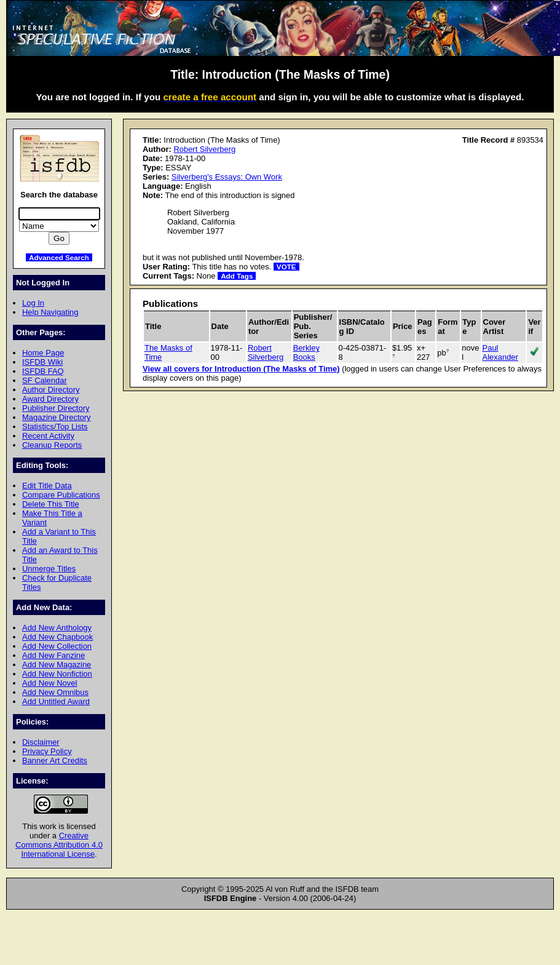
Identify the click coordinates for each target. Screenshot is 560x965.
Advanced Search (59, 257)
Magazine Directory (57, 417)
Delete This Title (51, 504)
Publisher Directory (56, 408)
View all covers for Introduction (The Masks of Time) (241, 369)
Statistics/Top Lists (55, 427)
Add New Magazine (57, 665)
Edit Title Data (47, 486)
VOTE (286, 267)
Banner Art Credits (55, 760)
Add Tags (237, 276)
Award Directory (50, 399)
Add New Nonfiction (57, 674)
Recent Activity (48, 436)
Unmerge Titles (49, 569)
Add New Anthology (57, 628)
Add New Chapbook (57, 637)
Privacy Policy (47, 751)
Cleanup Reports (52, 445)
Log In (33, 303)
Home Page (43, 353)
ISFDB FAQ (43, 371)
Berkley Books (306, 352)
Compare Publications (61, 495)
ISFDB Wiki (42, 362)
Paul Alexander (500, 352)
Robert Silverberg (204, 149)
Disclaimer (41, 742)
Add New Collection (57, 646)
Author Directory (51, 390)
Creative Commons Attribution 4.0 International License (59, 845)
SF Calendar (45, 380)
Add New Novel (49, 683)
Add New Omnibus (55, 692)
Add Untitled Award (56, 701)
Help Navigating (50, 312)
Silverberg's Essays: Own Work (227, 177)
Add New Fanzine (53, 655)
